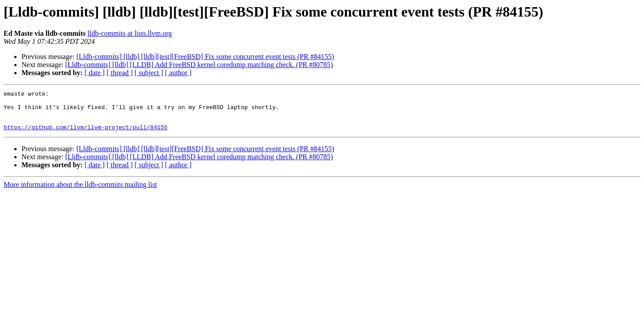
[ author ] (178, 73)
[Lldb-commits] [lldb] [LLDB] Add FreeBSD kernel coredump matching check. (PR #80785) (199, 65)
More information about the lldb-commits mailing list (80, 193)
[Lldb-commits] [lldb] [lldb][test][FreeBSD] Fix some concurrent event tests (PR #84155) (205, 57)
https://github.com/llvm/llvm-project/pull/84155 (86, 135)
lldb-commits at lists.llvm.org (130, 33)
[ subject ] (149, 73)
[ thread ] (120, 73)
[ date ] (95, 73)
